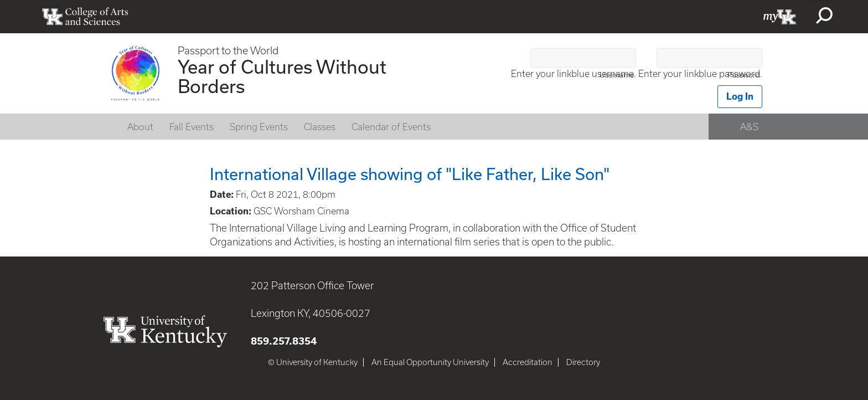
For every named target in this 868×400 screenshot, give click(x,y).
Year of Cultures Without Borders (282, 76)
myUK (780, 17)
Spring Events (259, 127)
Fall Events (192, 127)
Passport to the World (228, 51)
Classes (320, 127)
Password (744, 75)
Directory (583, 362)
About (140, 127)
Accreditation (528, 362)
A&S (749, 127)
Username (617, 75)
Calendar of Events (391, 127)
